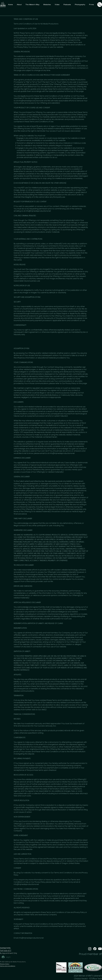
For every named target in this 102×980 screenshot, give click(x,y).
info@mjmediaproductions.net (31, 101)
